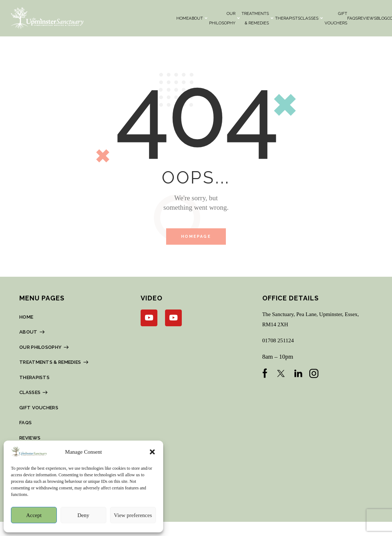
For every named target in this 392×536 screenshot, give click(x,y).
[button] (152, 452)
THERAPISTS (288, 18)
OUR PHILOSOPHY (224, 18)
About (198, 18)
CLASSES (311, 18)
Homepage (196, 237)
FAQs (352, 18)
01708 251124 (280, 342)
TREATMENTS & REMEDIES (257, 18)
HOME (183, 18)
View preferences (133, 515)
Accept (34, 515)
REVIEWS (367, 18)
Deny (83, 515)
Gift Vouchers (336, 18)
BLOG (382, 18)
